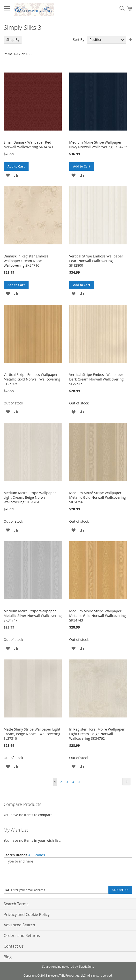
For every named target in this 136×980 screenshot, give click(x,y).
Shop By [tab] (13, 40)
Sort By (79, 40)
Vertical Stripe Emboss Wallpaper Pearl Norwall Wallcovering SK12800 (96, 261)
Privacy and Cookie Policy (27, 914)
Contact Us (14, 946)
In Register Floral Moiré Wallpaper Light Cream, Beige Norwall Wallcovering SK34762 (97, 734)
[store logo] (34, 10)
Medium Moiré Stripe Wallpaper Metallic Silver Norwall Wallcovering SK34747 (33, 616)
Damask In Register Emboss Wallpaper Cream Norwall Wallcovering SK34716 (26, 261)
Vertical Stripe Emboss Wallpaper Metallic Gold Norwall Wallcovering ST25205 (32, 379)
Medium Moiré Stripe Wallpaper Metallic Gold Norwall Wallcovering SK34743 (98, 616)
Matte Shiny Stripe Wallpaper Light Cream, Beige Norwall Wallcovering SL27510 (32, 734)
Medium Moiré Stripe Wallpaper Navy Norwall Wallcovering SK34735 (98, 145)
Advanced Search (19, 925)
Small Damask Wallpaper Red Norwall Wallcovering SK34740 (28, 145)
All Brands (37, 855)
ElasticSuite (86, 966)
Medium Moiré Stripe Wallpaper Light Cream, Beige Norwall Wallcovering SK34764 (30, 497)
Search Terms (16, 904)
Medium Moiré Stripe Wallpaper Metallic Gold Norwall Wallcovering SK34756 (98, 497)
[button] (8, 175)
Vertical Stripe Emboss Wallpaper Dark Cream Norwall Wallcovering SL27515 (96, 379)
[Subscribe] (120, 890)
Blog (8, 957)
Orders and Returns (22, 936)
